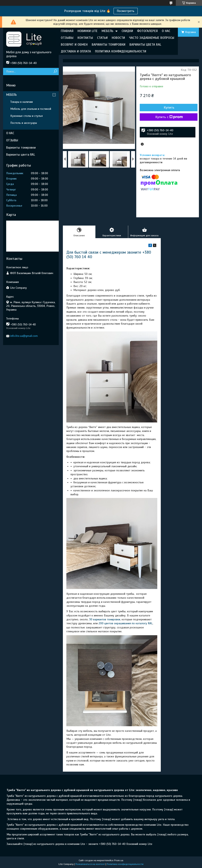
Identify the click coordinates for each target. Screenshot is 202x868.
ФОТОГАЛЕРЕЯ (147, 31)
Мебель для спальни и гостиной (31, 109)
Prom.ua (119, 860)
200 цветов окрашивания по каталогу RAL (126, 623)
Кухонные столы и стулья (26, 116)
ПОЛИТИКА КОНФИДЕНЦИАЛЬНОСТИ (121, 51)
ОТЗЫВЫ (67, 38)
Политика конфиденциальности (125, 864)
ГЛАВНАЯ (67, 31)
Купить (169, 108)
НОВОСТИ (118, 38)
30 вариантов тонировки (105, 619)
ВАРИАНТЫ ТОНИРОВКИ (109, 45)
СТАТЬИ (102, 38)
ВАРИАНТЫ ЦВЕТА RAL (145, 45)
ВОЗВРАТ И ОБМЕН (74, 45)
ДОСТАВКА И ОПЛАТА (76, 51)
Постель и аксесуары (24, 123)
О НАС (166, 31)
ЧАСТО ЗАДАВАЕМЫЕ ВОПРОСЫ (152, 38)
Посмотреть (126, 11)
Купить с (169, 117)
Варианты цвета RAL (21, 155)
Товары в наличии (22, 102)
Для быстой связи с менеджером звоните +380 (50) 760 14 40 (109, 255)
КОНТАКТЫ (85, 38)
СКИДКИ (127, 31)
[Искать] (55, 72)
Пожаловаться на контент (90, 864)
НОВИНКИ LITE (87, 31)
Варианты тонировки (21, 148)
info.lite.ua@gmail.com (24, 336)
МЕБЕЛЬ (107, 31)
